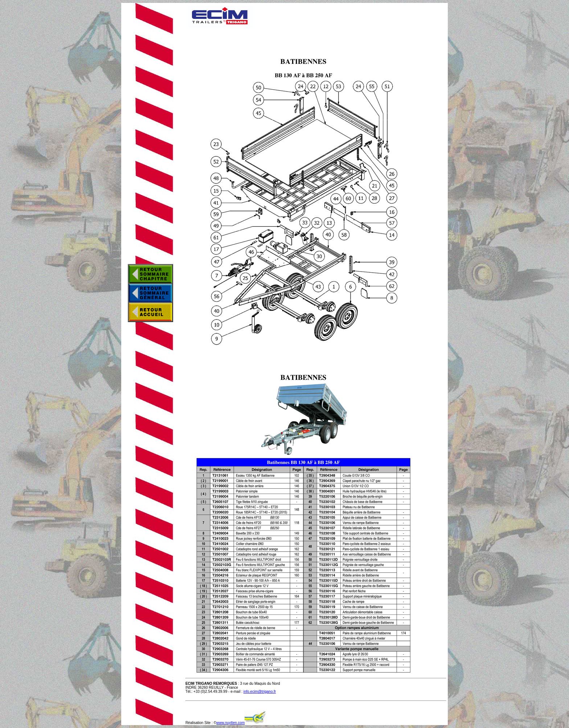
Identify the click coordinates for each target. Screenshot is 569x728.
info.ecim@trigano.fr (260, 692)
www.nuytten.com (230, 723)
